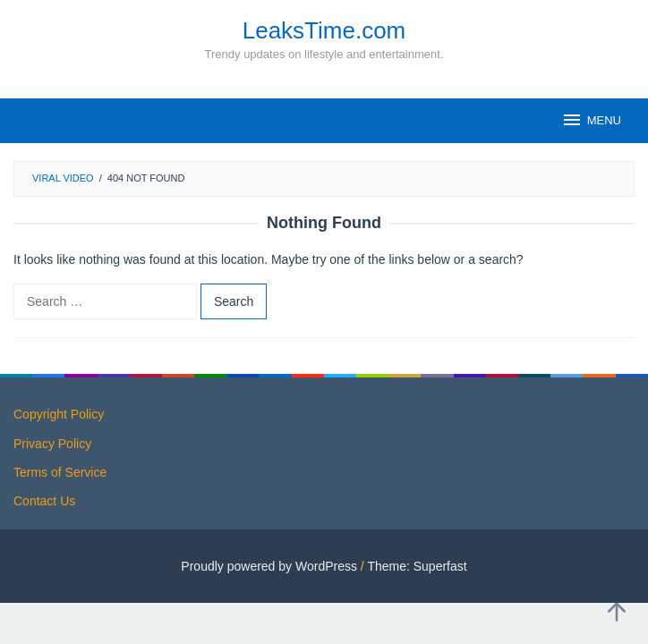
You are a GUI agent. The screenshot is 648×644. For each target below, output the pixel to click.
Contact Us (44, 501)
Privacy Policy (52, 444)
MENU (591, 120)
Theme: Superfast (417, 566)
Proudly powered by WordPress (269, 566)
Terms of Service (60, 472)
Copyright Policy (59, 414)
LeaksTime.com (324, 30)
